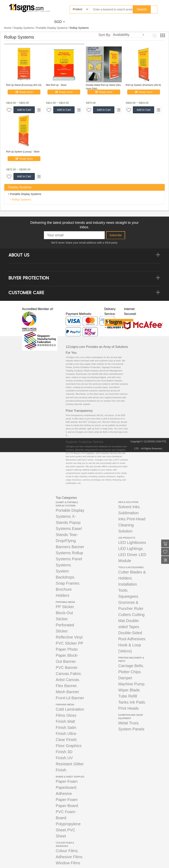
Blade (135, 690)
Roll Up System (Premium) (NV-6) (143, 85)
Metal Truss (128, 723)
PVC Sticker (66, 643)
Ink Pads (137, 702)
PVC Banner (67, 668)
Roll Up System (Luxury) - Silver (23, 152)
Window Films (68, 863)
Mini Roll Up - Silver (56, 85)
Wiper (123, 690)
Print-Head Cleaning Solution (132, 525)
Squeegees (128, 596)
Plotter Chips (129, 672)
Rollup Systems (21, 200)
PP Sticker (65, 607)
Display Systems (24, 28)
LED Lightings (130, 549)
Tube (123, 696)
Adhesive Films (69, 857)
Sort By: (105, 35)
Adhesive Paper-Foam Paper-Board (67, 800)
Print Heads (129, 708)
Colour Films (67, 851)
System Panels (131, 729)
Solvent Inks (129, 507)
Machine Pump (131, 684)
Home (8, 28)
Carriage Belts (131, 666)
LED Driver (128, 555)
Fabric (76, 674)
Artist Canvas (67, 680)
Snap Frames (67, 583)
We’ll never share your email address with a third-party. (84, 243)
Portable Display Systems (52, 28)
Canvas (62, 674)
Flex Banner (66, 686)
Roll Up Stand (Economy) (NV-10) (24, 85)
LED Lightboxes (132, 542)
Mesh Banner (67, 692)
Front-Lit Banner (70, 698)
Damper (125, 678)
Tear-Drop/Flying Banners (67, 541)
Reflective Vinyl (69, 637)
